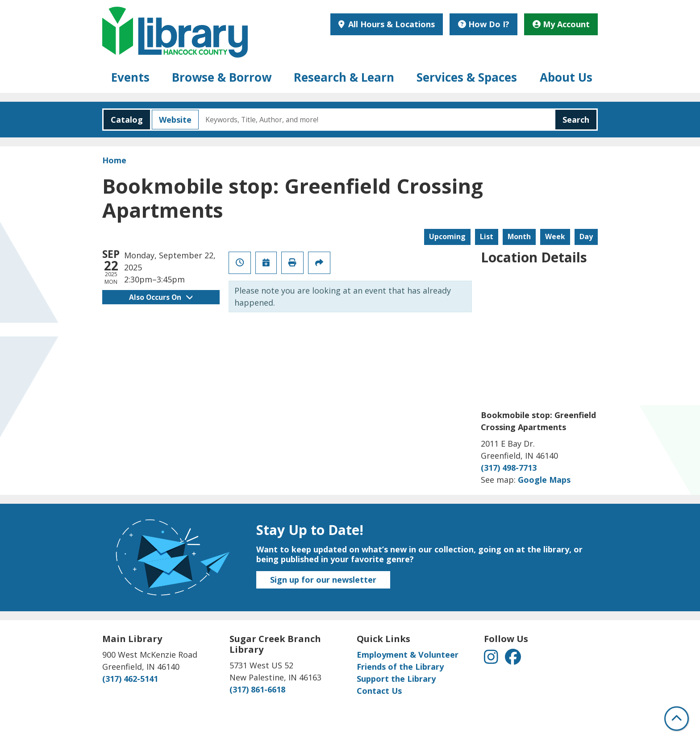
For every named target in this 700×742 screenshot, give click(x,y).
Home (114, 160)
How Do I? (484, 24)
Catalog (123, 120)
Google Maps (544, 480)
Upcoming (447, 236)
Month (519, 236)
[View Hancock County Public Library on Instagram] (492, 660)
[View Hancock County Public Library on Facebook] (513, 660)
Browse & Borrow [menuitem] (222, 77)
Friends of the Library (400, 667)
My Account (561, 24)
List (487, 236)
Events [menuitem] (130, 77)
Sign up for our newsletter (323, 580)
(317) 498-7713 (509, 468)
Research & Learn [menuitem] (344, 77)
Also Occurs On (161, 297)
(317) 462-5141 (130, 679)
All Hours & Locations (390, 24)
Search (576, 120)
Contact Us (379, 691)
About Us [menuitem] (566, 77)
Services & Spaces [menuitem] (467, 77)
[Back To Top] (677, 719)
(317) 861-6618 (257, 689)
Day (586, 236)
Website (172, 120)
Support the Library (396, 679)
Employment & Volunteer (408, 655)
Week (555, 236)
